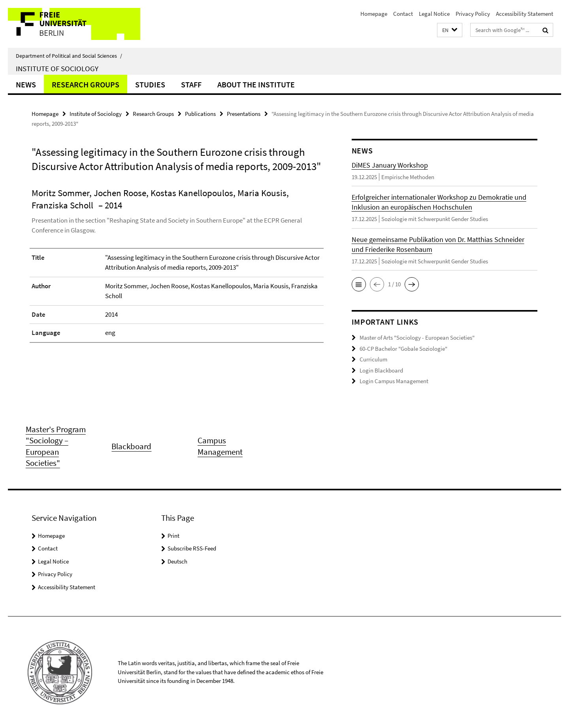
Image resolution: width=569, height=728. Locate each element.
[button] (450, 30)
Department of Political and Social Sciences (69, 56)
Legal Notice (434, 14)
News (26, 84)
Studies (150, 84)
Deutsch (177, 561)
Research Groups (86, 84)
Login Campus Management (394, 381)
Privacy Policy (473, 14)
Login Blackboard (381, 370)
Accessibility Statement (525, 14)
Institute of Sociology (57, 68)
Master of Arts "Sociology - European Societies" (417, 338)
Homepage (374, 14)
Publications (200, 114)
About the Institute (256, 84)
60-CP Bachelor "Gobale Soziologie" (403, 349)
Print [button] (173, 536)
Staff (191, 84)
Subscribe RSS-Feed (192, 548)
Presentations (244, 114)
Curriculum (373, 359)
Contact (403, 14)
